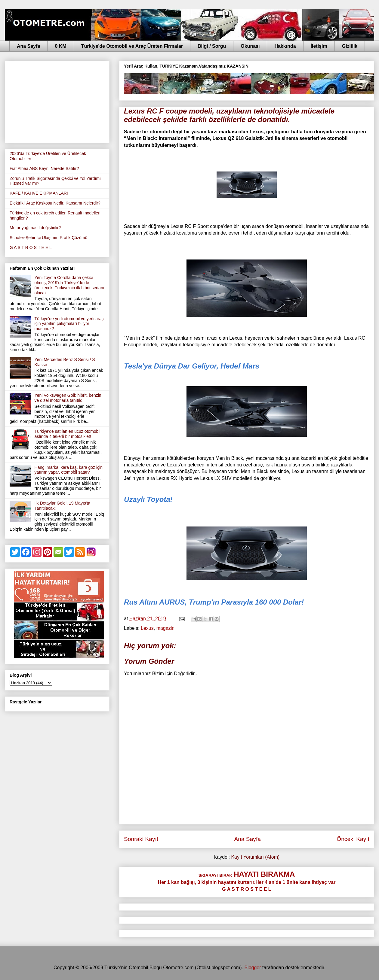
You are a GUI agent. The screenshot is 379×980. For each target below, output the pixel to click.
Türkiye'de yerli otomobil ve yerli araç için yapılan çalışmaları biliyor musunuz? (69, 324)
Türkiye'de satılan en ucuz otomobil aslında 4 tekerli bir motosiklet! (68, 434)
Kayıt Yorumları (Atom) (255, 857)
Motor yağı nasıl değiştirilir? (35, 228)
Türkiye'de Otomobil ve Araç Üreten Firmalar (132, 46)
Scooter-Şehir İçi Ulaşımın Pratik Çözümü (48, 238)
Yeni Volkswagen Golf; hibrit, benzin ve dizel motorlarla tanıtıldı (68, 398)
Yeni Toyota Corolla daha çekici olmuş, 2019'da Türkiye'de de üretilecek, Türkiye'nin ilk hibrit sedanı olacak (69, 285)
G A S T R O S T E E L (31, 247)
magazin (165, 628)
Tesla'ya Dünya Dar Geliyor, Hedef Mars (192, 366)
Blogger (253, 968)
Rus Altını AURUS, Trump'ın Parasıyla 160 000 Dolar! (214, 602)
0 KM (60, 46)
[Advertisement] (57, 101)
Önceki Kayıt (353, 839)
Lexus (147, 628)
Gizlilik (350, 46)
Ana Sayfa (28, 46)
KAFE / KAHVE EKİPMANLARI (39, 193)
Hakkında (285, 46)
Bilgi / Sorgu (212, 46)
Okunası (250, 46)
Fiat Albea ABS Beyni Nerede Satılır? (44, 168)
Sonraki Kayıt (141, 839)
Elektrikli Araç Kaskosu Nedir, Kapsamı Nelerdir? (55, 203)
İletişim (319, 46)
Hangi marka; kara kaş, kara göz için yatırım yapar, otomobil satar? (69, 470)
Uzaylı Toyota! (148, 499)
